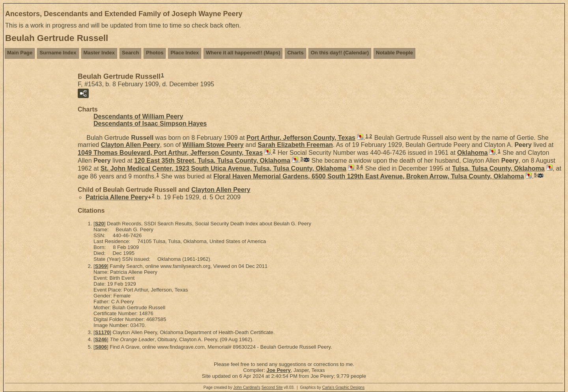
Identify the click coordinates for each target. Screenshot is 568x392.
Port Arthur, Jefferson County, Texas (301, 138)
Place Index (185, 53)
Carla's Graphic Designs (344, 387)
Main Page (20, 53)
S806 (101, 347)
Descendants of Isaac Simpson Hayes (150, 124)
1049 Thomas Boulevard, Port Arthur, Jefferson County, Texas (170, 153)
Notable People (394, 53)
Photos (155, 53)
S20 (100, 224)
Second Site (272, 387)
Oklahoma (472, 153)
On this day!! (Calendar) (340, 53)
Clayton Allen (131, 145)
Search (130, 53)
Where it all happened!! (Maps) (243, 53)
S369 (101, 266)
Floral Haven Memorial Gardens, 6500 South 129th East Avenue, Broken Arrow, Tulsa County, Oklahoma (369, 176)
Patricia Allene (117, 197)
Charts (295, 53)
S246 (101, 339)
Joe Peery (279, 370)
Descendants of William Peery (138, 116)
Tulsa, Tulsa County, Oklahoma (498, 168)
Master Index (99, 53)
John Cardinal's (247, 387)
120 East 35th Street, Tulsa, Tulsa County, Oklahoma (212, 161)
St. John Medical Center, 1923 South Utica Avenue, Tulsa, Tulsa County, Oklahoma (223, 168)
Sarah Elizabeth (295, 145)
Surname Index (58, 53)
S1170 (103, 332)
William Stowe (213, 145)
